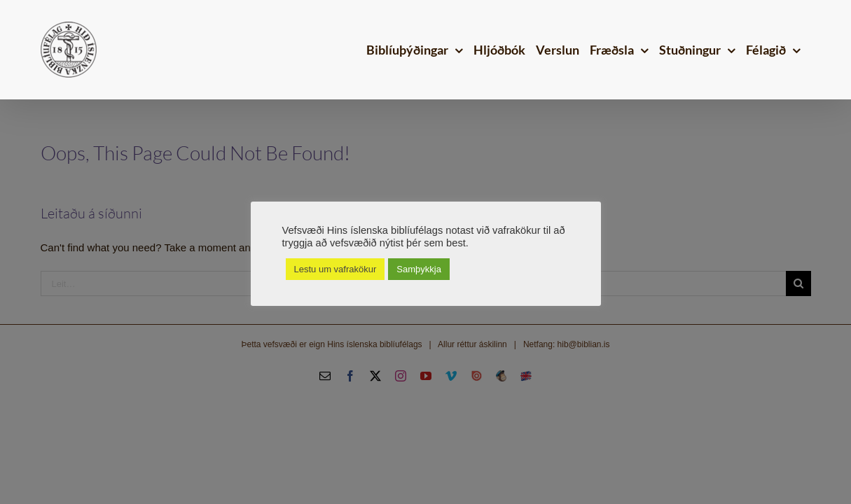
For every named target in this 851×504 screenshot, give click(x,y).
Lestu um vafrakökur (335, 269)
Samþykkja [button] (419, 269)
